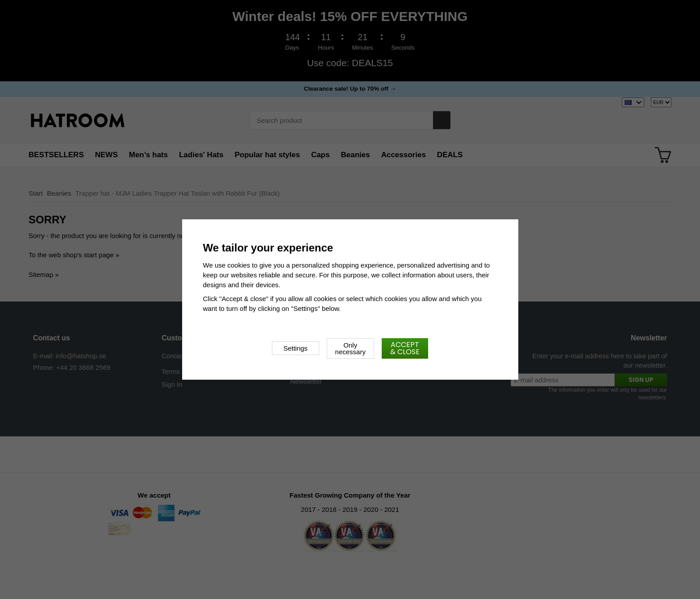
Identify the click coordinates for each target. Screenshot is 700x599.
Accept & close (405, 348)
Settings (296, 348)
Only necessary (350, 348)
